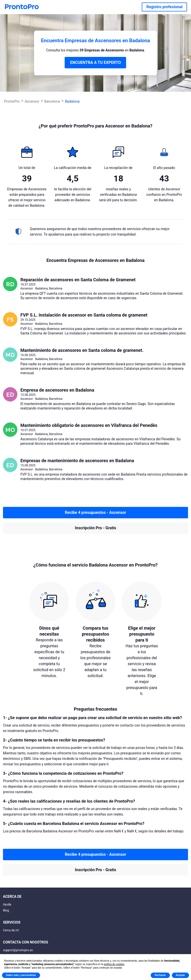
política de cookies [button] (114, 964)
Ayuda (7, 904)
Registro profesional (164, 7)
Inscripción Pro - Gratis (95, 528)
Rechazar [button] (160, 975)
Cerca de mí (11, 930)
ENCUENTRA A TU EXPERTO (95, 62)
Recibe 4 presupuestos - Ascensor (95, 512)
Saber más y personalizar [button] (21, 975)
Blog (6, 910)
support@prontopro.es (18, 950)
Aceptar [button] (180, 975)
